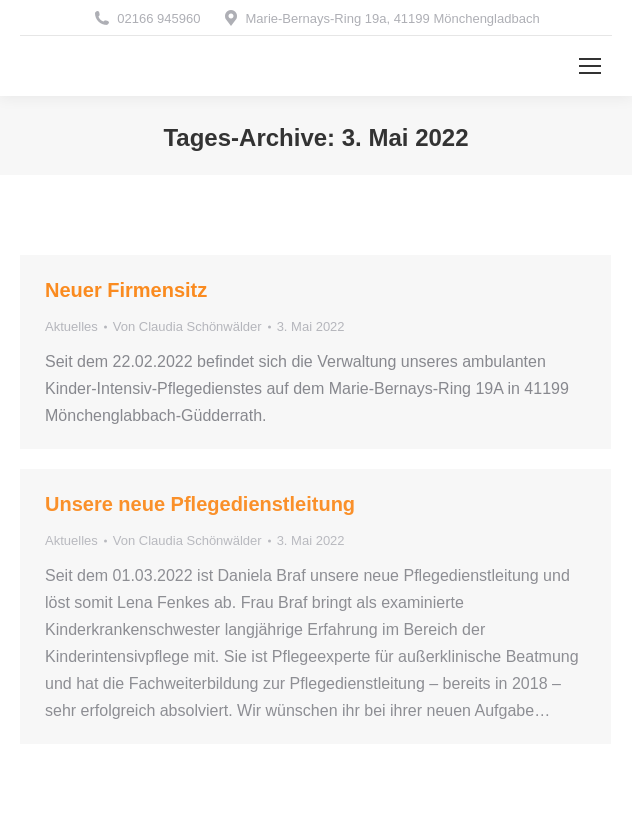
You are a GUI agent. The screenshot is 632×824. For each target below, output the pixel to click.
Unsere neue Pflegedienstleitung (200, 504)
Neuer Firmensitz (126, 290)
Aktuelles (71, 326)
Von (187, 326)
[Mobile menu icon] (590, 66)
